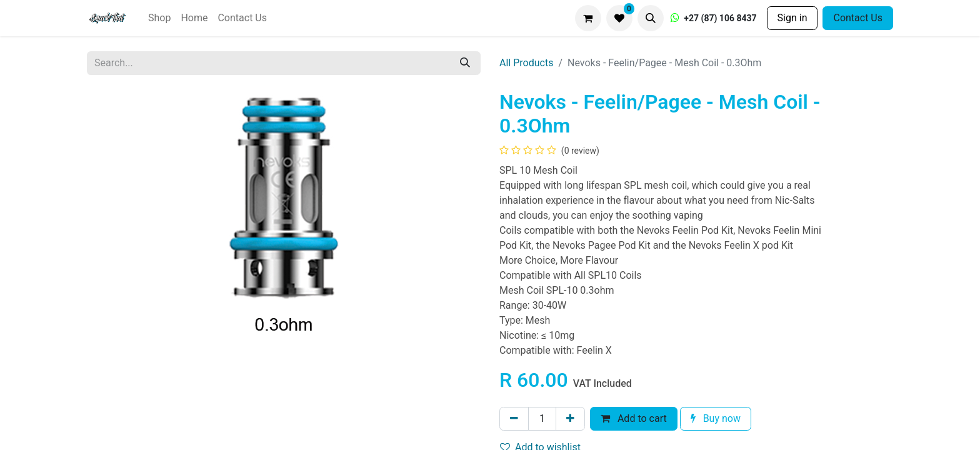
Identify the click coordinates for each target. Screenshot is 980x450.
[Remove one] (514, 419)
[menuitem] (159, 18)
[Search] (465, 63)
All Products (526, 63)
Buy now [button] (716, 418)
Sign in (792, 18)
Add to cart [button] (634, 418)
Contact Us (858, 18)
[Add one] (570, 419)
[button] (651, 18)
